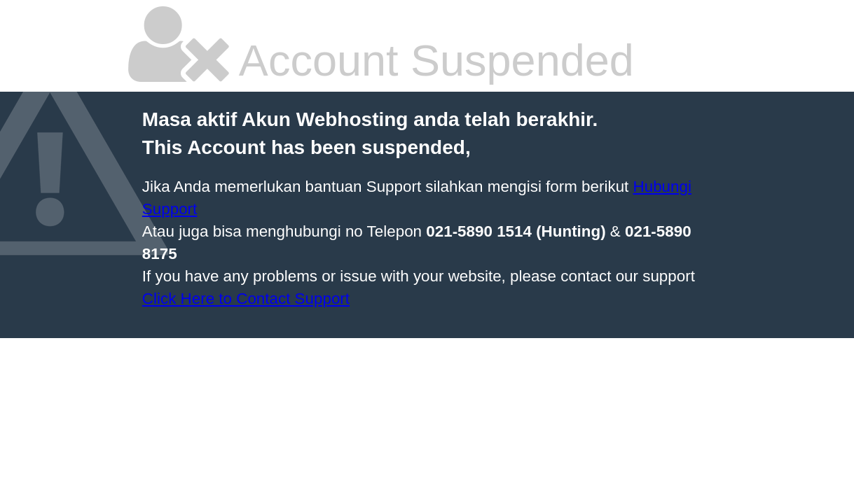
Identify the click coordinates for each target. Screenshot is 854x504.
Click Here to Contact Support (246, 299)
